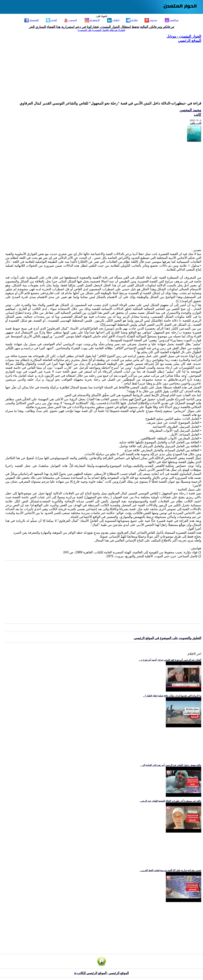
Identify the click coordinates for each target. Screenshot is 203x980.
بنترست (151, 20)
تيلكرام (132, 20)
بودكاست (172, 20)
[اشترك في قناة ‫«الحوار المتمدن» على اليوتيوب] (102, 30)
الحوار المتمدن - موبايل (184, 36)
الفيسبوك (32, 20)
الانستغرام (92, 20)
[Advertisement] (103, 68)
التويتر (51, 20)
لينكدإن (113, 20)
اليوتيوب (70, 20)
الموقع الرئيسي (190, 41)
